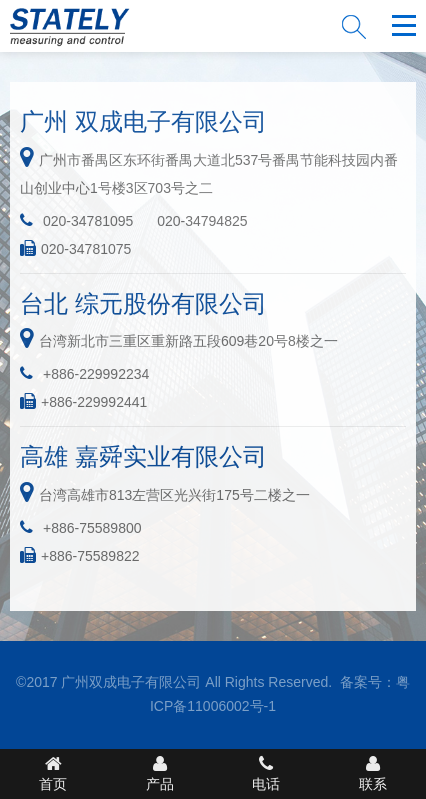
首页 (53, 773)
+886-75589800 (92, 528)
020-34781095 (88, 221)
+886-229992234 (96, 374)
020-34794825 (202, 221)
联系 (373, 773)
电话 (266, 773)
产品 (160, 773)
